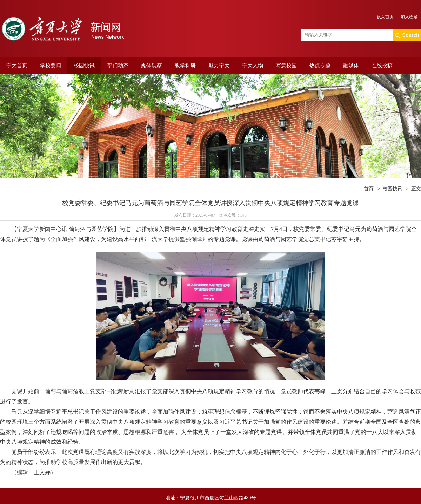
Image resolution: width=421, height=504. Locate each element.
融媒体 (351, 66)
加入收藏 (409, 17)
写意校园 (286, 66)
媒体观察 (152, 66)
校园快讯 (84, 66)
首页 (369, 189)
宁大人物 (253, 66)
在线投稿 (382, 66)
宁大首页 (17, 66)
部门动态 (118, 66)
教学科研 (185, 66)
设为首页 (385, 17)
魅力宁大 (219, 66)
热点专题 (320, 66)
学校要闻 (51, 66)
